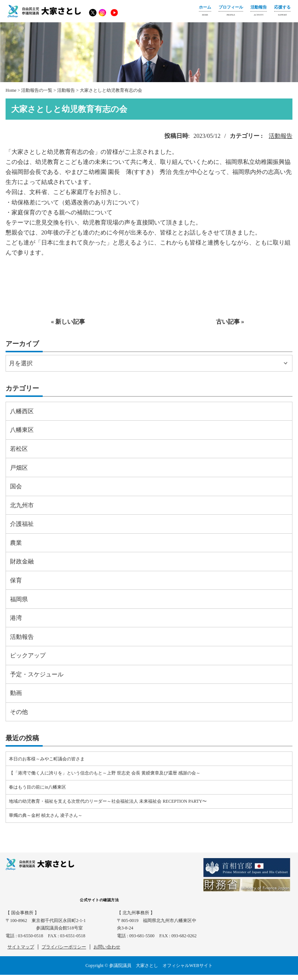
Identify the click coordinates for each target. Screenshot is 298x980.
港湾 (16, 618)
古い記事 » (230, 322)
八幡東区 (22, 430)
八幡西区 (22, 411)
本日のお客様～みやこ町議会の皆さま (47, 759)
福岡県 (19, 599)
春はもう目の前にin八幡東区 (37, 787)
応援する (282, 12)
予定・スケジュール (37, 674)
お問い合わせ (107, 947)
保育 (16, 580)
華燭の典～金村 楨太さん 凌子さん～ (46, 815)
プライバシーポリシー (64, 947)
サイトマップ (21, 947)
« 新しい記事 (68, 322)
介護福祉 (22, 524)
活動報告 (259, 12)
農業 (16, 543)
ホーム (205, 12)
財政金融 (22, 561)
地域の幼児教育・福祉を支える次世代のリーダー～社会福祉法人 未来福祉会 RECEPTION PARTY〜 (108, 801)
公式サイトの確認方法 (99, 900)
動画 (16, 693)
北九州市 (22, 505)
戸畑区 (19, 468)
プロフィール (231, 12)
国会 (16, 486)
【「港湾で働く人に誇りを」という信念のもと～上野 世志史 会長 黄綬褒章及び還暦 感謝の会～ (105, 773)
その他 (19, 712)
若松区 (19, 449)
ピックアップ (28, 655)
